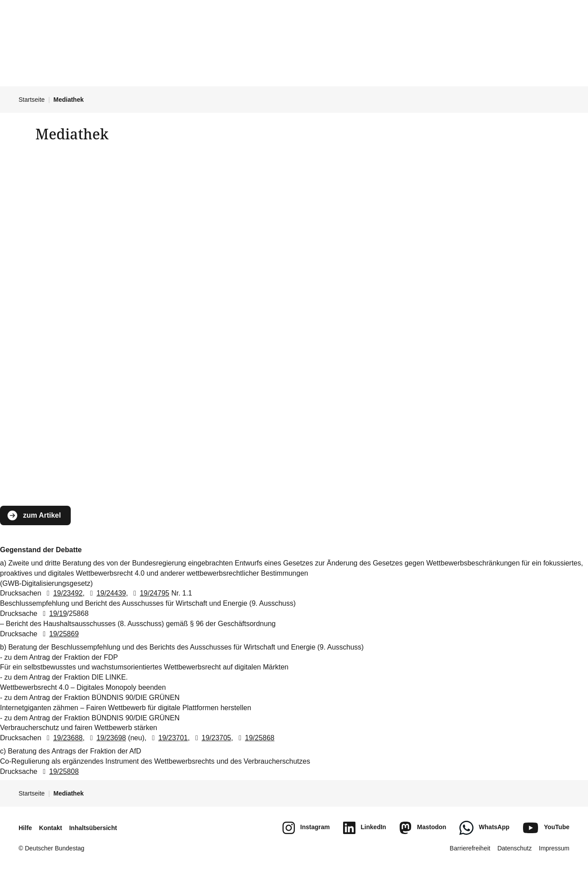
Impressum (554, 848)
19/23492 (63, 593)
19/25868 (255, 738)
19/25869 (59, 634)
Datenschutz (515, 848)
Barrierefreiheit (470, 848)
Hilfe (25, 828)
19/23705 (212, 738)
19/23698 (106, 738)
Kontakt (50, 828)
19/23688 (63, 738)
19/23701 (168, 738)
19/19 (53, 613)
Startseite (32, 100)
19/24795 (150, 593)
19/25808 (59, 771)
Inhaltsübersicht (93, 828)
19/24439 (106, 593)
